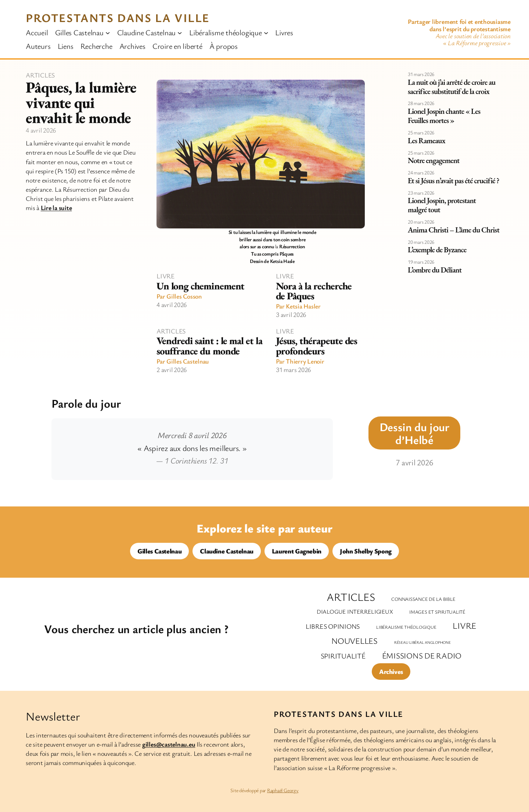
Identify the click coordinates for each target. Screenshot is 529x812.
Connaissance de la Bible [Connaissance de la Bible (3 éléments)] (423, 599)
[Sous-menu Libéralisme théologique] (266, 32)
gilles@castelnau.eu (169, 744)
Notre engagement (434, 161)
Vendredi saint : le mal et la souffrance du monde (209, 346)
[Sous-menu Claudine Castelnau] (180, 32)
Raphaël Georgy (283, 790)
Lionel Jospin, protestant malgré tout (442, 205)
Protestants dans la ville (118, 17)
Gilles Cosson (184, 296)
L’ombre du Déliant (435, 270)
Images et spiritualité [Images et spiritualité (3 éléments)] (437, 612)
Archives (391, 671)
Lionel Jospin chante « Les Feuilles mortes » (444, 116)
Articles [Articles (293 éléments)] (351, 597)
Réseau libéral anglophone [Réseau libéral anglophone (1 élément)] (422, 642)
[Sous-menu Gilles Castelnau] (108, 32)
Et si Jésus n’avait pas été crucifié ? (454, 181)
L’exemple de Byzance (437, 250)
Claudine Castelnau (227, 551)
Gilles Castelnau (188, 361)
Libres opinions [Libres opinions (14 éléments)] (333, 626)
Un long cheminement (200, 286)
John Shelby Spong (366, 551)
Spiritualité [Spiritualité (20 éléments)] (343, 656)
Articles (40, 75)
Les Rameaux (427, 141)
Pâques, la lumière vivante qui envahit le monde (81, 103)
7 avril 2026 (414, 462)
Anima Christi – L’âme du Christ (454, 230)
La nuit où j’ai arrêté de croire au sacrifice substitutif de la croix (451, 87)
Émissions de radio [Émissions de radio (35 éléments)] (422, 655)
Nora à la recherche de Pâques (314, 291)
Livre (165, 276)
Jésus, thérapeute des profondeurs (316, 346)
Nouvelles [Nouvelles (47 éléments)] (355, 641)
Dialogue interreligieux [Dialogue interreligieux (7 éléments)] (355, 611)
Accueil (37, 33)
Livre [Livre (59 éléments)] (465, 625)
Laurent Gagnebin (297, 551)
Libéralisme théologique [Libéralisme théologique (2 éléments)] (406, 627)
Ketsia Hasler (303, 306)
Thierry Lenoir (305, 361)
